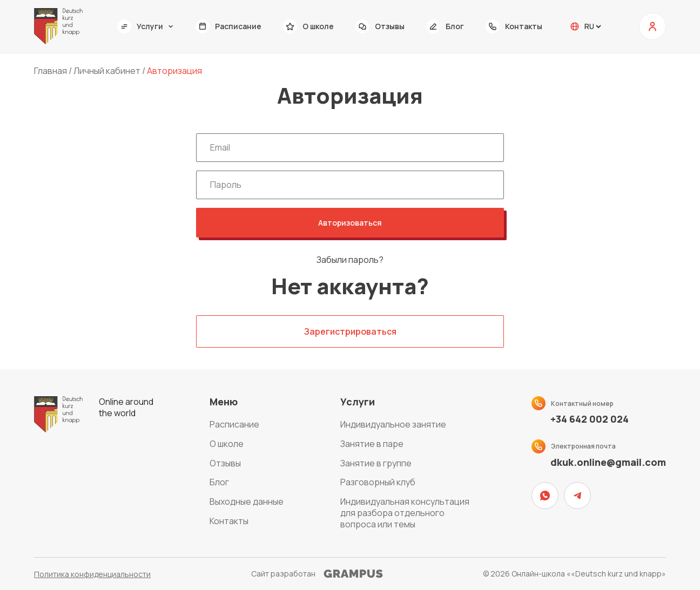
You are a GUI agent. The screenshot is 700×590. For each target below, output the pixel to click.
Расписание (234, 424)
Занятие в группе (376, 463)
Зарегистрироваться (350, 331)
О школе (227, 444)
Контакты (229, 521)
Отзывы (225, 463)
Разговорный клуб (378, 482)
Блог (219, 482)
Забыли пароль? (350, 260)
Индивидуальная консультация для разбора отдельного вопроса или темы (405, 513)
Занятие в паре (372, 444)
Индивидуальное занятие (393, 424)
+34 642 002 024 (590, 419)
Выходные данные (247, 501)
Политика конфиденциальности (92, 574)
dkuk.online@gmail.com (608, 462)
